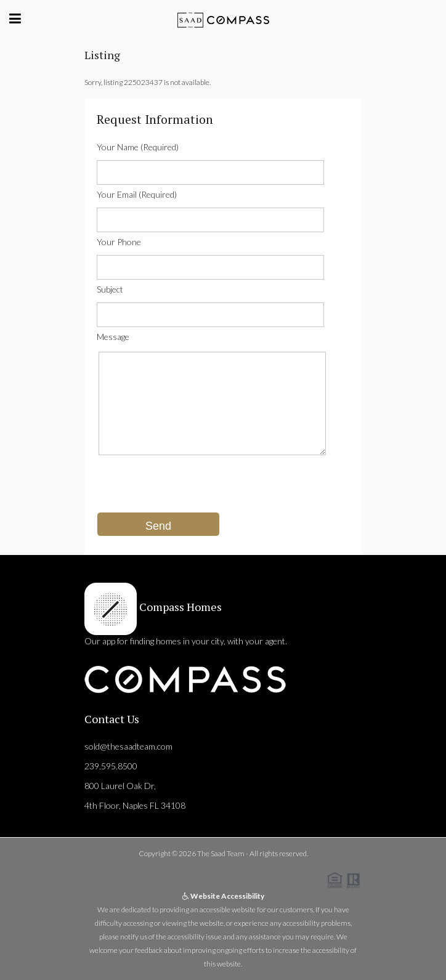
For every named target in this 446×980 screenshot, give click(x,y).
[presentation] (190, 488)
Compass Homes (179, 607)
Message (113, 337)
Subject (110, 289)
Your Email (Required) (137, 194)
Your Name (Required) (138, 147)
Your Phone (119, 242)
